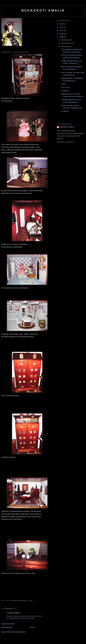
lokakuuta (65, 46)
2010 (62, 30)
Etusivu (33, 627)
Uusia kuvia (65, 87)
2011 (62, 27)
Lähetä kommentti (8, 624)
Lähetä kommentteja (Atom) (16, 632)
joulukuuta (65, 40)
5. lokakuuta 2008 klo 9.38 (21, 618)
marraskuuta (66, 43)
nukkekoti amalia (43, 10)
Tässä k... (64, 84)
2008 (62, 37)
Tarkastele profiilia (66, 142)
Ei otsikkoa (65, 91)
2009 (62, 34)
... (62, 114)
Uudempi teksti (7, 627)
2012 (62, 24)
